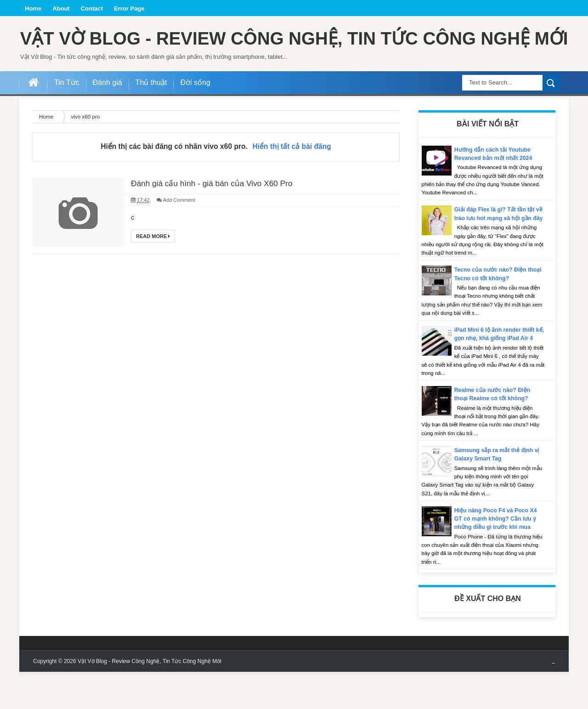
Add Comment (179, 231)
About (61, 9)
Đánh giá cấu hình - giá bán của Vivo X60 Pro (224, 213)
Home (33, 9)
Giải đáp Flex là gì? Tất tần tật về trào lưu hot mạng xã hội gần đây (499, 247)
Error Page (129, 9)
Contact (92, 9)
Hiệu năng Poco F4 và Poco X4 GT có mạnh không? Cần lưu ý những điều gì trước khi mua (498, 556)
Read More (153, 267)
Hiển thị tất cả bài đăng (292, 175)
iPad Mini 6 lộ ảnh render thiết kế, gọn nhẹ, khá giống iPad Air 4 (499, 375)
